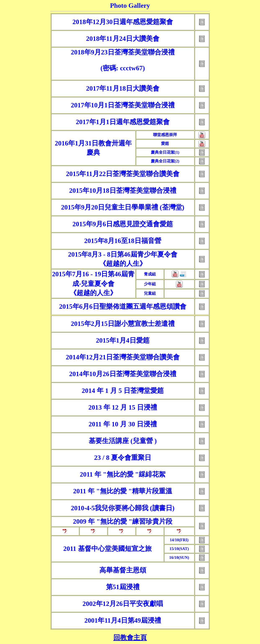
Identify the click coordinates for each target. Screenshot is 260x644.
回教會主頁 (130, 638)
